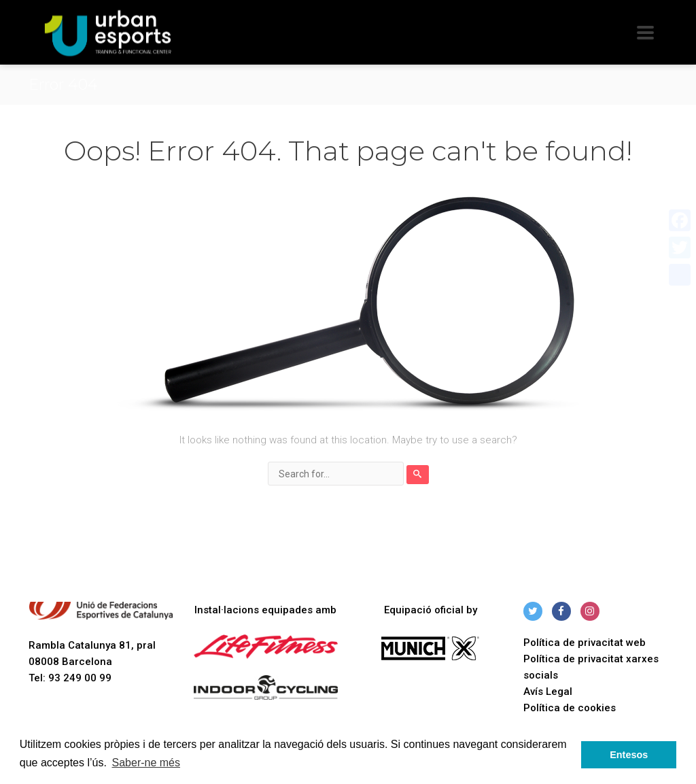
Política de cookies (570, 708)
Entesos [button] (629, 755)
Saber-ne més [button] (146, 763)
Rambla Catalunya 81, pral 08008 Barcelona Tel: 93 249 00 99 (101, 643)
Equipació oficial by (431, 610)
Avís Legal (548, 692)
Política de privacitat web (585, 643)
